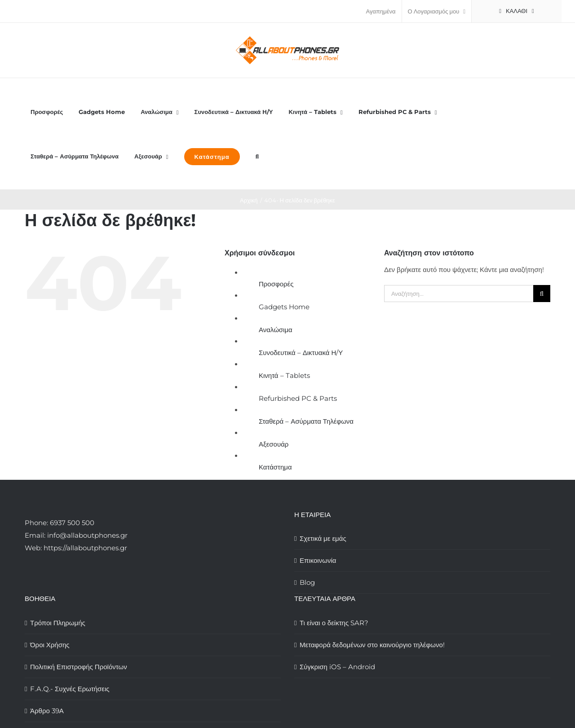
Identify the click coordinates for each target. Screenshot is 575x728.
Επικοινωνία (318, 560)
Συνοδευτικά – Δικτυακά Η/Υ (301, 353)
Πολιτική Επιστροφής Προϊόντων (79, 667)
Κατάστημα (275, 467)
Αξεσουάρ (274, 444)
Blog (307, 582)
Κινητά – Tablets (284, 375)
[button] (257, 156)
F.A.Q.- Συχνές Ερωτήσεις (70, 689)
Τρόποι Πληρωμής (58, 623)
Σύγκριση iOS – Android (337, 667)
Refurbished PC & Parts (298, 398)
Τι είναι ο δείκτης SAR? (334, 623)
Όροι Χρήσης (50, 645)
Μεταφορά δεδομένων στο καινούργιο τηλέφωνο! (372, 645)
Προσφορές (276, 284)
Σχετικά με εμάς (323, 538)
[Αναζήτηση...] (459, 294)
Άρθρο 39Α (47, 711)
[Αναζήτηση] (542, 294)
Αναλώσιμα (276, 330)
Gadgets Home (284, 307)
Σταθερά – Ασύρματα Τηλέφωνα (306, 421)
